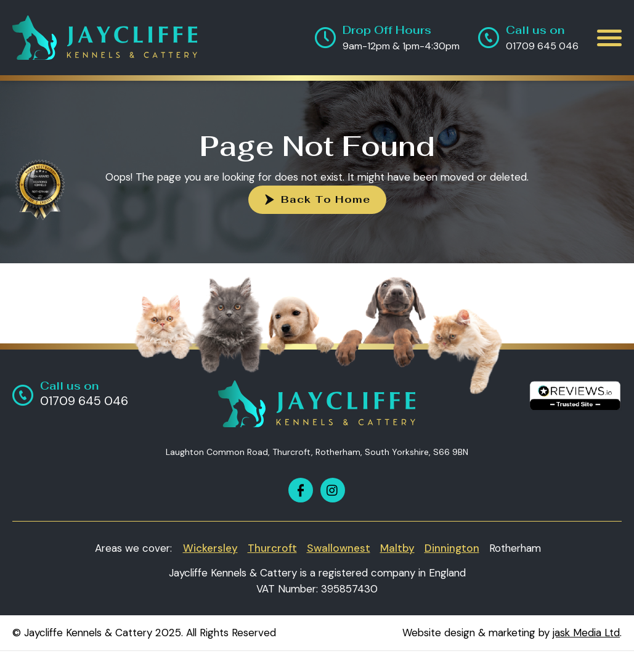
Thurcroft (272, 548)
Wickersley (210, 548)
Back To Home (326, 199)
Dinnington (452, 548)
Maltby (397, 548)
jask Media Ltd (586, 633)
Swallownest (339, 548)
